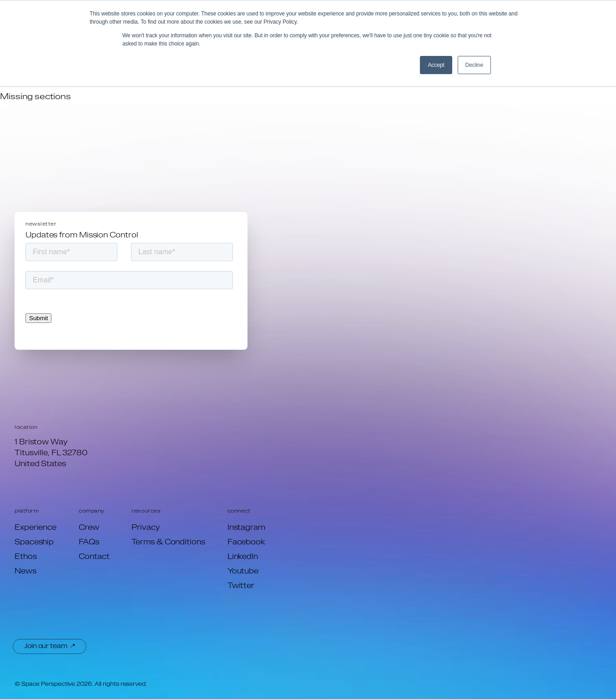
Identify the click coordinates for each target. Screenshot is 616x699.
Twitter (241, 586)
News (25, 572)
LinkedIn (243, 557)
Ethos (26, 557)
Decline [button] (474, 65)
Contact (94, 557)
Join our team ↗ (50, 646)
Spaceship (34, 543)
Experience (35, 528)
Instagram (246, 528)
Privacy (146, 528)
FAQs (89, 543)
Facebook (246, 543)
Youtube (243, 572)
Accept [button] (436, 65)
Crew (89, 528)
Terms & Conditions (168, 543)
